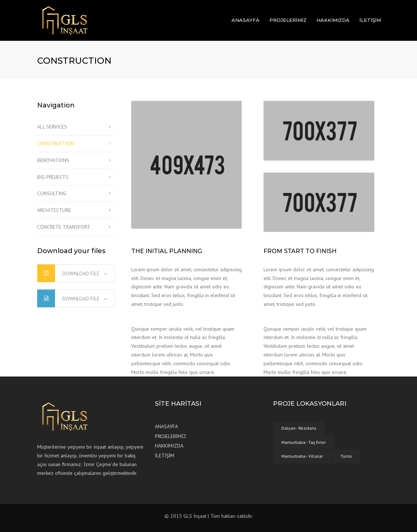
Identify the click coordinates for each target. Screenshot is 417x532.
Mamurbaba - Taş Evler (304, 442)
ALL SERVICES (52, 127)
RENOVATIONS (53, 160)
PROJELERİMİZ (288, 20)
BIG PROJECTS (53, 177)
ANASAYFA (245, 20)
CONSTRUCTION (56, 143)
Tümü (346, 456)
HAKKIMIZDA (333, 20)
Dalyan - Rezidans (299, 428)
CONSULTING (52, 193)
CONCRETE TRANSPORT (64, 227)
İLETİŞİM (370, 20)
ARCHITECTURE (54, 210)
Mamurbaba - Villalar (302, 456)
